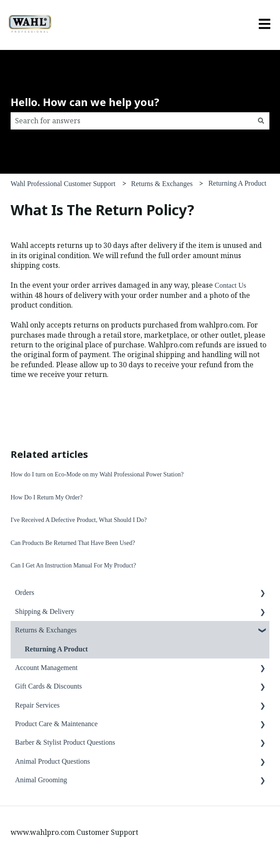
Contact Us (231, 285)
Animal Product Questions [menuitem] (53, 761)
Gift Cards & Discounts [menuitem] (49, 686)
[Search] (261, 121)
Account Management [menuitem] (46, 668)
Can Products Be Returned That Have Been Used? (73, 543)
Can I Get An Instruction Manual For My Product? (73, 565)
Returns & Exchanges (162, 184)
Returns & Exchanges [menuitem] (46, 630)
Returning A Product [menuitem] (56, 649)
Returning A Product (238, 183)
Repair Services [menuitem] (37, 705)
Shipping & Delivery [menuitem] (45, 611)
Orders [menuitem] (25, 592)
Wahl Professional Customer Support (63, 184)
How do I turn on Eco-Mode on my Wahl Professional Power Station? (97, 474)
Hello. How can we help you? (85, 102)
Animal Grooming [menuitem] (41, 780)
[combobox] (132, 121)
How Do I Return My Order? (47, 497)
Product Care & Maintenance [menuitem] (56, 724)
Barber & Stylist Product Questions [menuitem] (65, 742)
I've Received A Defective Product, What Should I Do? (79, 520)
